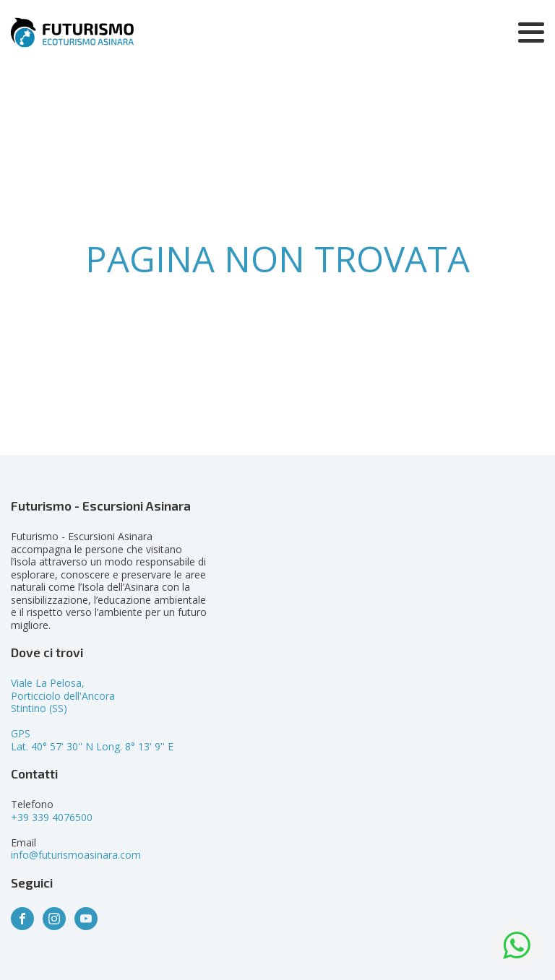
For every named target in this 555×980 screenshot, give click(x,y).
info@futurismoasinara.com (76, 855)
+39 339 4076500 (52, 817)
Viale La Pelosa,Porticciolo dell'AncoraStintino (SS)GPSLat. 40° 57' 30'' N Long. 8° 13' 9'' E (92, 715)
